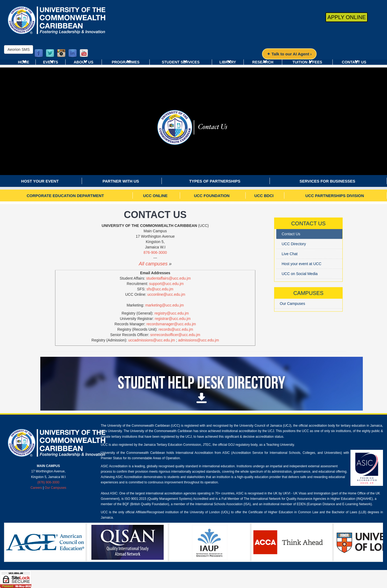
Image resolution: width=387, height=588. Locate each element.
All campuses (153, 264)
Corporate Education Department (65, 196)
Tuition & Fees (307, 62)
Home (24, 62)
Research (263, 62)
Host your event (40, 181)
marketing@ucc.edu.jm (164, 305)
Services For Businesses (327, 181)
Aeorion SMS (19, 49)
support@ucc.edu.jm (166, 284)
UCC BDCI (264, 196)
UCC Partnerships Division (335, 196)
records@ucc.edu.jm (176, 329)
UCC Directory (294, 244)
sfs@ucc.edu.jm (160, 289)
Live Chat (290, 254)
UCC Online (155, 196)
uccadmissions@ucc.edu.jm (152, 340)
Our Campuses (292, 304)
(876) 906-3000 (48, 482)
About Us (83, 62)
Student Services (181, 62)
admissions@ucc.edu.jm (199, 340)
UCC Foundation (212, 196)
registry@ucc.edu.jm (172, 313)
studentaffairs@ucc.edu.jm (169, 278)
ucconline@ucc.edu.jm (166, 294)
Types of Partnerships (215, 181)
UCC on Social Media (300, 274)
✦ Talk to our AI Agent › (289, 54)
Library (228, 62)
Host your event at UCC (302, 264)
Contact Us (354, 62)
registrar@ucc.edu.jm (173, 319)
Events (51, 62)
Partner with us (121, 181)
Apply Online (347, 17)
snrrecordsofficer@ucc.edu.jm (175, 335)
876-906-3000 (155, 252)
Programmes (126, 62)
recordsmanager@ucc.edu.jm (171, 324)
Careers (36, 488)
